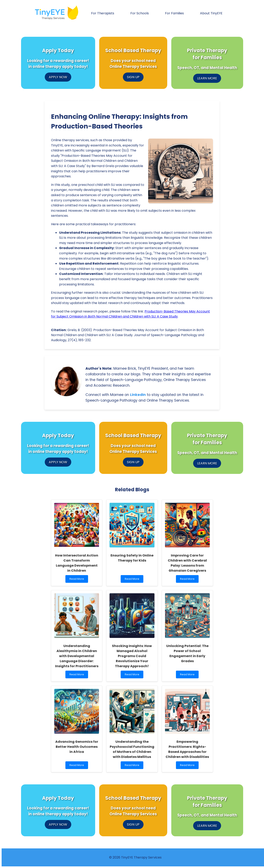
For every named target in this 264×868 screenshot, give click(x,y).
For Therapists (103, 13)
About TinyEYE (211, 13)
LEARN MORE (207, 78)
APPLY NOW (58, 77)
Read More (78, 580)
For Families (174, 13)
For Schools (140, 13)
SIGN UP (133, 77)
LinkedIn (138, 395)
